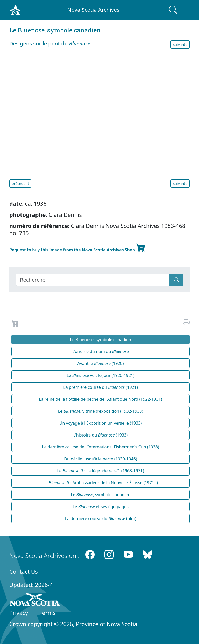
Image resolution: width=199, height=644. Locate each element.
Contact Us (24, 572)
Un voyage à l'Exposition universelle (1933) (101, 423)
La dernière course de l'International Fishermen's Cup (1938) (101, 447)
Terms (47, 613)
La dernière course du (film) (101, 518)
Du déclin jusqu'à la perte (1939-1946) (100, 459)
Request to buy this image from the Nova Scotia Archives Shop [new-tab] (77, 248)
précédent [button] (20, 183)
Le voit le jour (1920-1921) (101, 375)
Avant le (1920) (101, 363)
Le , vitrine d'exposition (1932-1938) (101, 411)
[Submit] (176, 280)
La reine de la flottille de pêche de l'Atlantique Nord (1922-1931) (101, 399)
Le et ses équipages (101, 507)
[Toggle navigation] (178, 10)
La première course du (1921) (100, 387)
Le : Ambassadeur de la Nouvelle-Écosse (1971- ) (101, 483)
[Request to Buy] (15, 324)
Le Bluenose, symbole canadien (101, 340)
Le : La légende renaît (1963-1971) (101, 471)
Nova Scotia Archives (93, 10)
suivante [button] (180, 44)
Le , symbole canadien (101, 495)
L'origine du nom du (101, 351)
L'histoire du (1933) (101, 435)
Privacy (19, 613)
